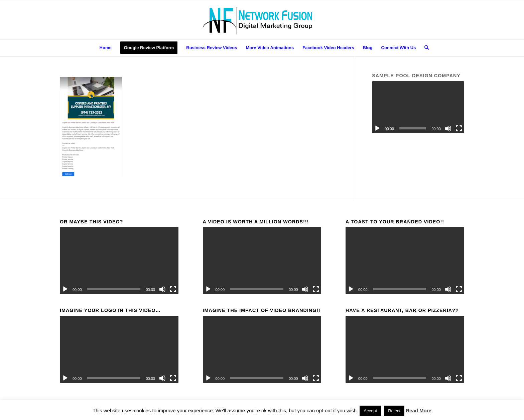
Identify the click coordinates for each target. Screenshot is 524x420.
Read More (419, 410)
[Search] (424, 48)
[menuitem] (106, 48)
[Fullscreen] (459, 128)
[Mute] (448, 128)
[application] (418, 107)
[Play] (377, 128)
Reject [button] (394, 411)
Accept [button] (370, 411)
